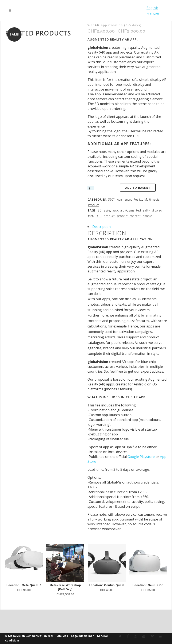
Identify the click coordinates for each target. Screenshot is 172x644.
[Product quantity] (91, 188)
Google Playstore (141, 457)
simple (147, 216)
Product (93, 205)
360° (111, 199)
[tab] (127, 227)
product (109, 216)
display (157, 210)
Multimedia (152, 199)
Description (101, 227)
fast (91, 216)
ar (122, 210)
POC (98, 216)
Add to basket (138, 188)
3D (100, 210)
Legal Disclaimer (83, 636)
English (152, 8)
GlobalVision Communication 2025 (31, 636)
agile (107, 210)
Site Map (62, 636)
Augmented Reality (130, 199)
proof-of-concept (129, 216)
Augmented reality (137, 210)
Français (152, 13)
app (115, 210)
